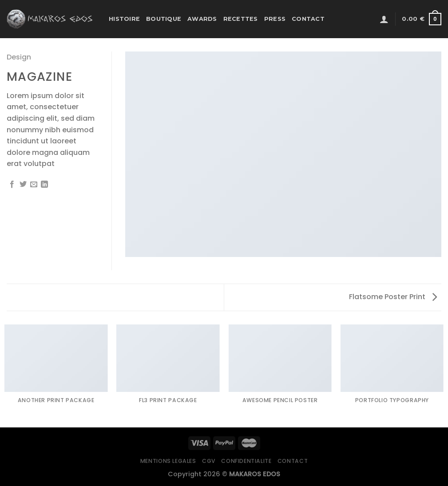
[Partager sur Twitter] (23, 185)
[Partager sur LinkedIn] (44, 185)
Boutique (164, 19)
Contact (308, 19)
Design (19, 57)
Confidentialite (246, 461)
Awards (202, 19)
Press (275, 19)
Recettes (241, 19)
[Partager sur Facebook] (12, 185)
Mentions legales (168, 461)
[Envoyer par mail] (34, 185)
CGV (209, 461)
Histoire (124, 19)
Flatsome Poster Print (393, 297)
